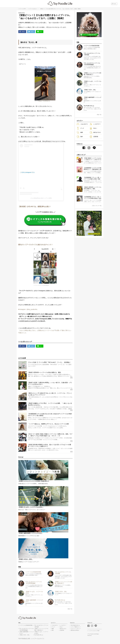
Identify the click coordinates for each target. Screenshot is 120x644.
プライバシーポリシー (76, 629)
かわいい (35, 9)
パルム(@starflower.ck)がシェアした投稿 (41, 199)
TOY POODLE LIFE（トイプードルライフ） (32, 639)
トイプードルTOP (22, 9)
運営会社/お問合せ (75, 631)
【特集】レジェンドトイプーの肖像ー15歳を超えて (41, 630)
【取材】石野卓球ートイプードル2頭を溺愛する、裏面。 (92, 188)
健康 (80, 132)
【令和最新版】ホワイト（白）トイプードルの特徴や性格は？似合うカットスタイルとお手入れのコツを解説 (92, 198)
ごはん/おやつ (82, 124)
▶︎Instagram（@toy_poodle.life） (28, 310)
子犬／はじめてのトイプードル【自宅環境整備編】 (26, 630)
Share (22, 32)
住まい (93, 128)
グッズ (80, 128)
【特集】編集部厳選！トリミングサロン (26, 633)
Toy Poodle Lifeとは (39, 636)
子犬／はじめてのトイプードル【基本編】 (41, 627)
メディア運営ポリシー (76, 628)
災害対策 (94, 137)
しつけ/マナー (95, 124)
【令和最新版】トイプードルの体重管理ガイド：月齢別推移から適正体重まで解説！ (92, 169)
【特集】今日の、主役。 (25, 636)
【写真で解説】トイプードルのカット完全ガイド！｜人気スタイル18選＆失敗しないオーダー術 (92, 159)
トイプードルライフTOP (94, 632)
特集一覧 (70, 610)
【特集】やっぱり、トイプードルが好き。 (41, 633)
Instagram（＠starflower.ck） (44, 101)
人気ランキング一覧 (97, 206)
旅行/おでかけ (95, 132)
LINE (41, 32)
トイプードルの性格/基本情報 (26, 626)
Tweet (32, 32)
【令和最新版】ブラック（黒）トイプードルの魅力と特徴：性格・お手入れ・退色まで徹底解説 (92, 178)
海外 (80, 137)
